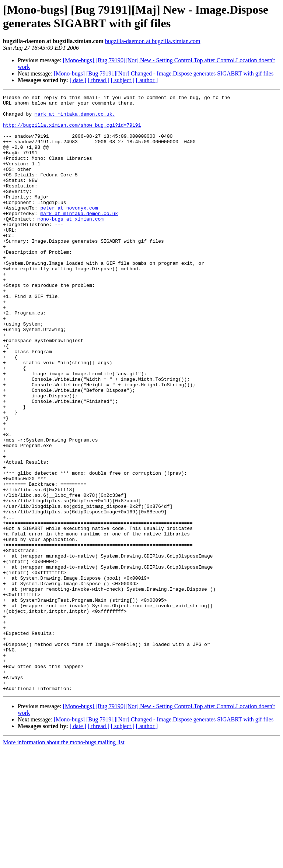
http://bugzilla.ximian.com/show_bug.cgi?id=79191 (72, 131)
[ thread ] (99, 80)
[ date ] (78, 80)
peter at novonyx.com (69, 231)
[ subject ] (123, 80)
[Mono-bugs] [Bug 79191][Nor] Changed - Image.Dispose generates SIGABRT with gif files (164, 73)
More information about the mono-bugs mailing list (64, 862)
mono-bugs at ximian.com (71, 244)
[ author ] (147, 80)
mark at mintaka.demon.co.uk (79, 238)
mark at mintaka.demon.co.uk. (75, 118)
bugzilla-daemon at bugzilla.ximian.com (153, 41)
